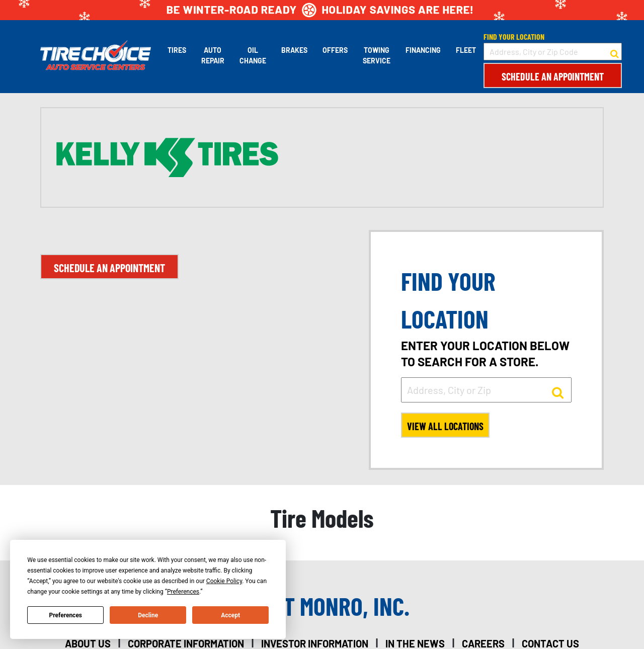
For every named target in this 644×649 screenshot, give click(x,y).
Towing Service (377, 55)
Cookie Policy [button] (224, 581)
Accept (230, 615)
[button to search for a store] (615, 52)
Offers (335, 50)
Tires (177, 50)
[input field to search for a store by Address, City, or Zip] (486, 390)
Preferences (66, 615)
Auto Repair (213, 55)
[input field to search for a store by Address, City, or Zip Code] (553, 52)
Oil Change (253, 55)
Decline (148, 615)
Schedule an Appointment (553, 76)
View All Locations (445, 426)
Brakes (294, 50)
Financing (423, 50)
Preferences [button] (183, 592)
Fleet (466, 50)
